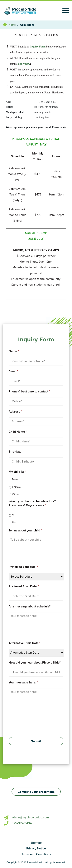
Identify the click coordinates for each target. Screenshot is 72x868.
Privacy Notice (36, 848)
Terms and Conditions (36, 854)
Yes (14, 515)
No (14, 523)
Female (16, 487)
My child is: (17, 472)
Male (15, 479)
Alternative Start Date (25, 643)
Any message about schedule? (30, 606)
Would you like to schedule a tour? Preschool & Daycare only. (32, 503)
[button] (36, 792)
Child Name (18, 432)
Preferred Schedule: (23, 567)
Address (15, 412)
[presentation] (31, 724)
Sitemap (36, 843)
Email (13, 371)
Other (16, 494)
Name (14, 351)
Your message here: (23, 682)
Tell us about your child (25, 530)
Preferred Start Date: (24, 586)
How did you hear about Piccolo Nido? (36, 663)
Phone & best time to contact (29, 391)
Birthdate (16, 452)
